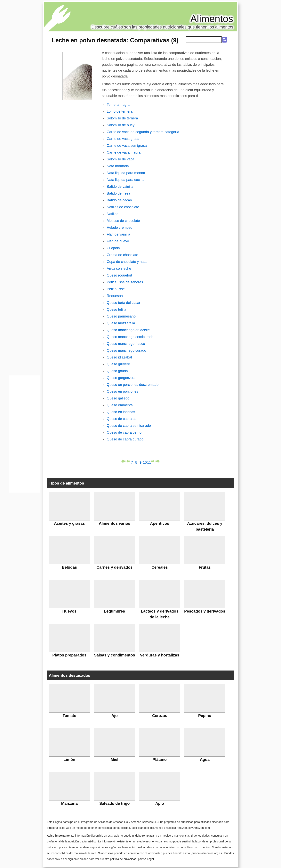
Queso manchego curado (126, 350)
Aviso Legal (147, 859)
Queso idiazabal (119, 357)
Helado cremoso (120, 228)
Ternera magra (118, 105)
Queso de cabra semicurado (129, 426)
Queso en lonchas (121, 412)
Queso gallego (118, 398)
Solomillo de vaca (120, 159)
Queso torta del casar (124, 303)
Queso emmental (120, 405)
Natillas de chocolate (123, 207)
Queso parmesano (121, 316)
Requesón (115, 296)
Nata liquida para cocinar (126, 180)
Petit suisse (116, 289)
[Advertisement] (24, 435)
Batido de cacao (119, 200)
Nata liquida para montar (126, 173)
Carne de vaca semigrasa (127, 146)
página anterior (128, 461)
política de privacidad (123, 859)
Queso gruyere (118, 364)
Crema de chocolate (122, 255)
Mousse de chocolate (123, 221)
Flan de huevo (118, 241)
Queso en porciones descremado (133, 385)
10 (145, 462)
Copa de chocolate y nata (127, 262)
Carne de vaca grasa (123, 139)
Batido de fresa (119, 193)
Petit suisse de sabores (125, 282)
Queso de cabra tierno (124, 432)
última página (158, 461)
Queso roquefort (119, 275)
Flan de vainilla (118, 234)
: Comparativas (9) (115, 40)
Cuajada (113, 248)
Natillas (112, 214)
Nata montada (118, 166)
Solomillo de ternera (122, 118)
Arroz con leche (119, 269)
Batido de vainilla (120, 187)
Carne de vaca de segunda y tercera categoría (143, 132)
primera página (123, 461)
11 (149, 462)
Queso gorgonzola (121, 378)
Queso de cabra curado (125, 439)
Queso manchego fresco (126, 344)
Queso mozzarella (121, 323)
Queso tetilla (116, 309)
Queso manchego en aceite (128, 330)
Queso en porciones (122, 391)
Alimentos (212, 19)
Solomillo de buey (121, 125)
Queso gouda (117, 371)
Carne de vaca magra (124, 152)
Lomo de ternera (120, 111)
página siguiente (153, 461)
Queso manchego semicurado (130, 337)
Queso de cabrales (121, 419)
